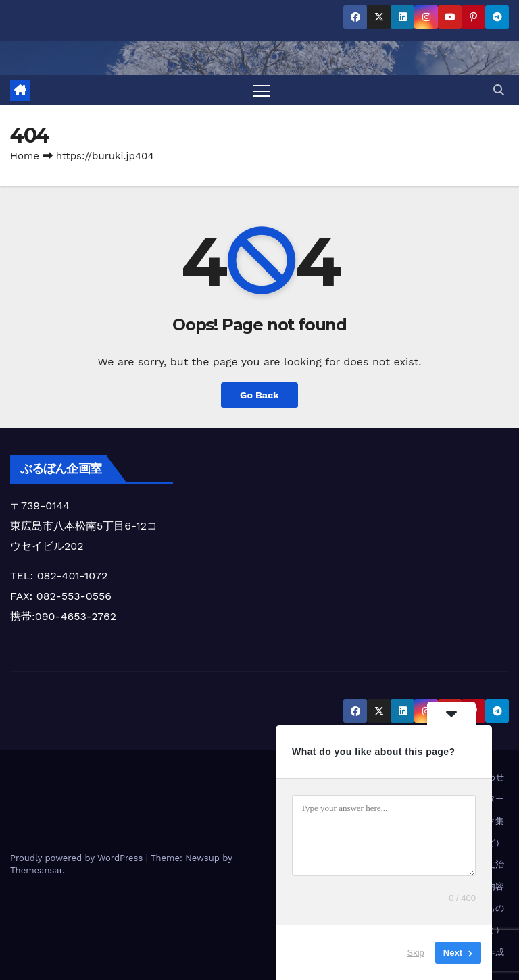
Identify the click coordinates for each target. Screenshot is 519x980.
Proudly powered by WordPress (78, 858)
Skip (416, 953)
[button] (499, 90)
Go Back (259, 395)
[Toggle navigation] (262, 90)
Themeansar (36, 870)
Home (25, 156)
